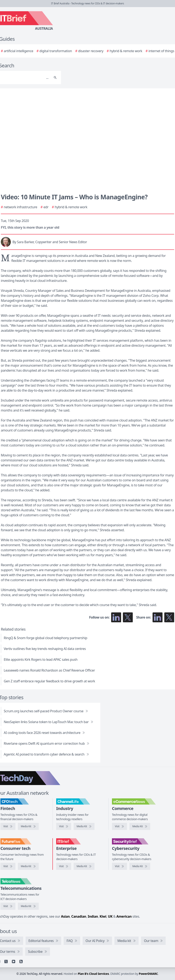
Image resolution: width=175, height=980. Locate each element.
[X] (6, 962)
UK (110, 916)
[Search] (55, 78)
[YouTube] (14, 962)
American (124, 916)
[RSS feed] (21, 962)
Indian (93, 916)
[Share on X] (169, 617)
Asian (65, 916)
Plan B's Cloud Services (93, 974)
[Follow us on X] (128, 617)
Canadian (79, 916)
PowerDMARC (148, 974)
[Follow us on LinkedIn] (116, 617)
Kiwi (103, 916)
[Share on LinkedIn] (158, 617)
